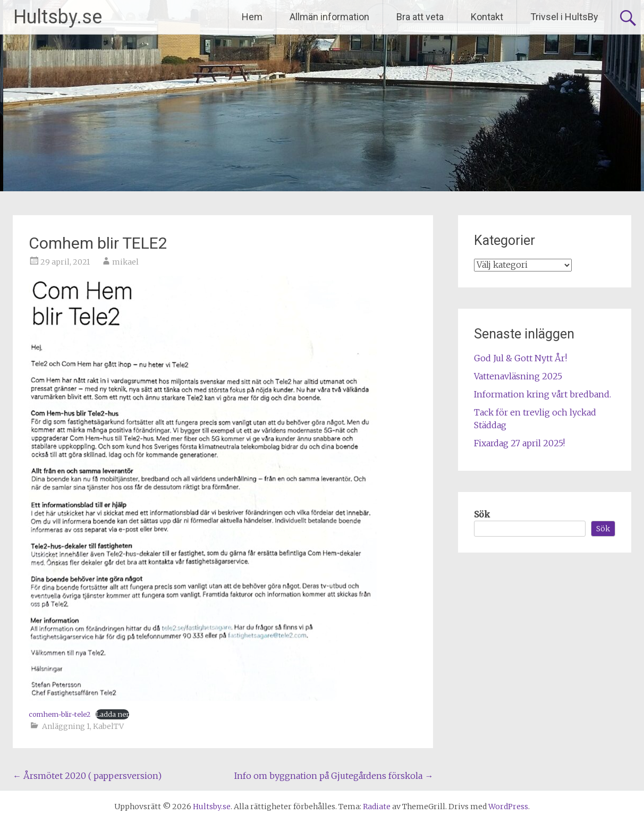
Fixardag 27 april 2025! (519, 443)
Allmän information (329, 17)
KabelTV (108, 726)
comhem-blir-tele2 (60, 714)
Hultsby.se (58, 17)
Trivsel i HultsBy (564, 17)
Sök (482, 514)
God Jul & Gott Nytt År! (520, 358)
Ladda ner (112, 714)
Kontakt (487, 17)
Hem (252, 17)
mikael (125, 262)
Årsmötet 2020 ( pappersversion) (87, 776)
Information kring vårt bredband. (543, 394)
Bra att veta (420, 17)
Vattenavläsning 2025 (518, 376)
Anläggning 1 (66, 726)
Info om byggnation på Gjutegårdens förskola (334, 776)
